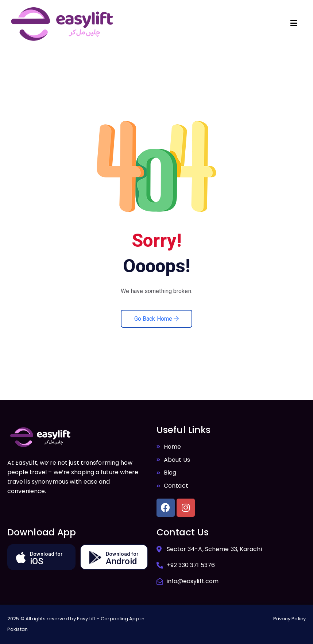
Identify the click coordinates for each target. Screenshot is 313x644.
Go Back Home (156, 319)
